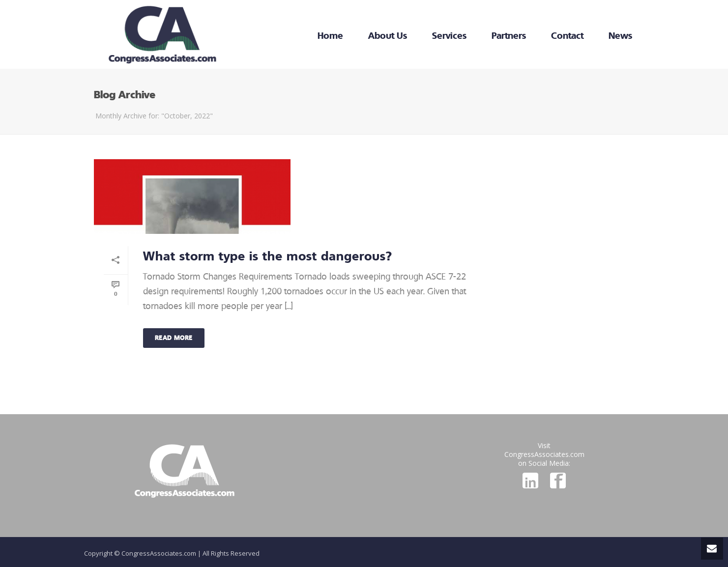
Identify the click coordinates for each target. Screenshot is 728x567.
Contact (567, 35)
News (620, 35)
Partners (509, 35)
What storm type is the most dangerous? (268, 256)
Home (330, 35)
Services (449, 35)
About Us (388, 35)
